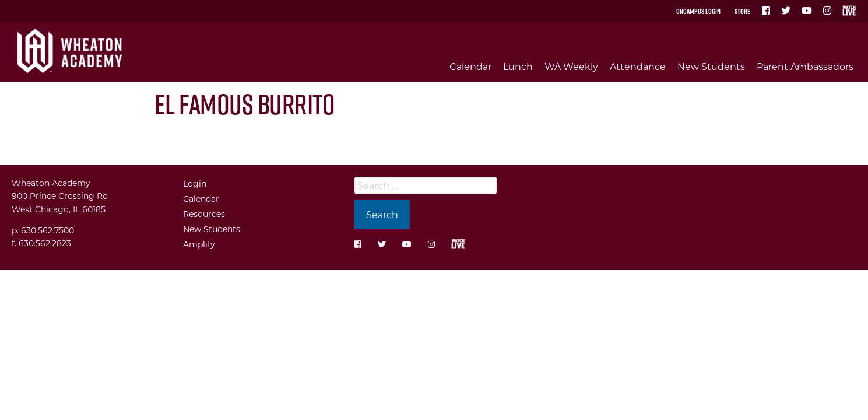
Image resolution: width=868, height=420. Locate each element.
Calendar (470, 66)
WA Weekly (571, 66)
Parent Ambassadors (805, 66)
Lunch (518, 66)
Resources (204, 214)
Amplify (199, 244)
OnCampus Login (698, 11)
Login (195, 183)
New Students (711, 66)
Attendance (638, 66)
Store (742, 11)
